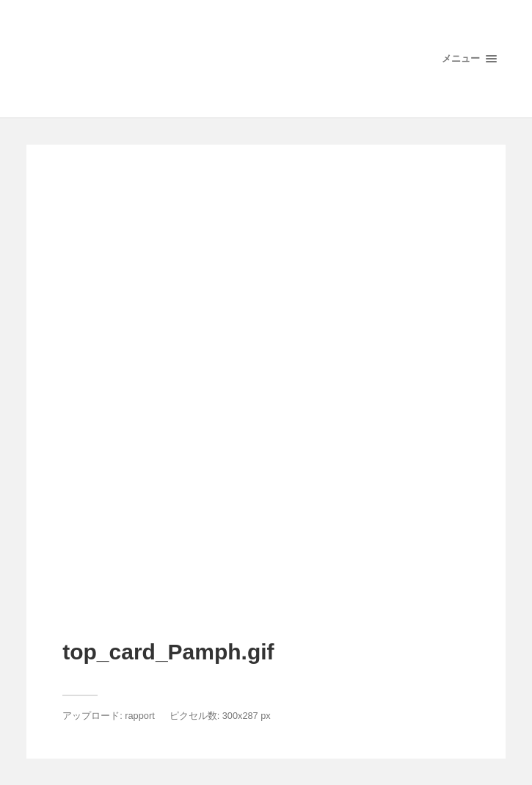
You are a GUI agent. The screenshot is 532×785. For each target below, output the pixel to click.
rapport (139, 716)
